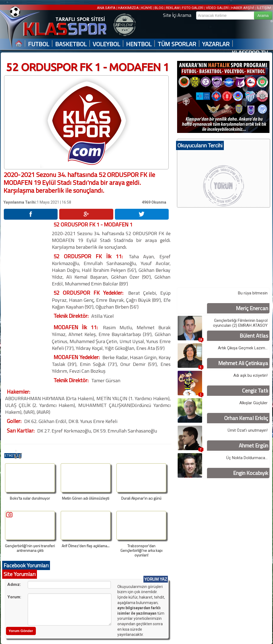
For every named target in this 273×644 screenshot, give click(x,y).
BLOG (159, 8)
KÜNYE (147, 8)
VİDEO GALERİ (217, 8)
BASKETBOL (71, 44)
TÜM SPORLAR (177, 44)
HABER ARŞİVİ (243, 8)
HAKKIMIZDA (128, 8)
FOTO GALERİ (193, 8)
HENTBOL (139, 44)
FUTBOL (39, 44)
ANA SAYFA (107, 8)
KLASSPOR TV (250, 53)
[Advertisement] (27, 303)
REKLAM (173, 8)
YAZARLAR (216, 44)
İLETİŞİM (264, 8)
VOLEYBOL (106, 44)
